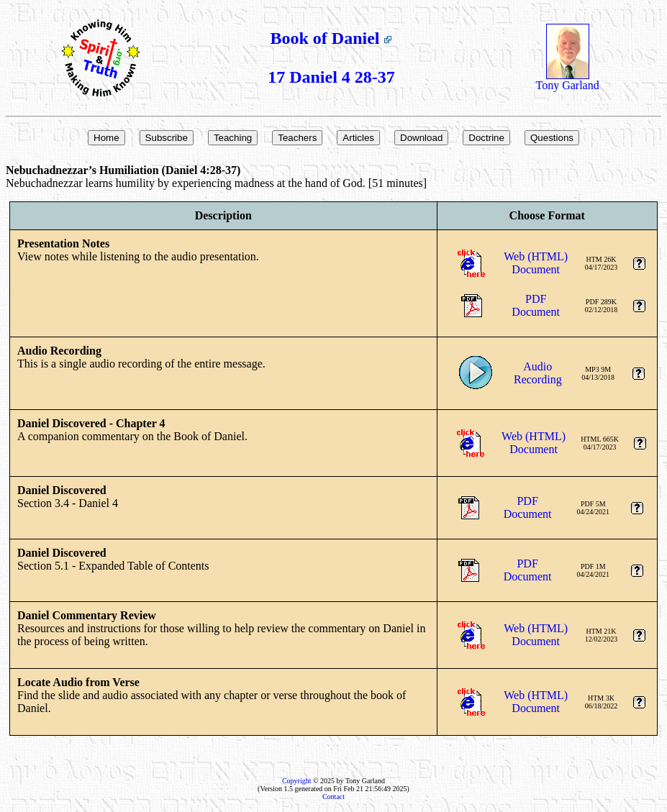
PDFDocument (536, 305)
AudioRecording (538, 373)
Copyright (297, 781)
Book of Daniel (331, 38)
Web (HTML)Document (536, 263)
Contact (333, 797)
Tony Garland (567, 80)
